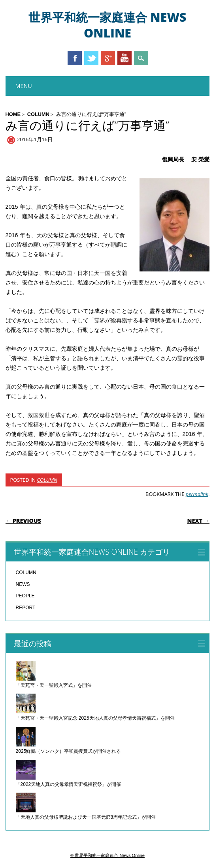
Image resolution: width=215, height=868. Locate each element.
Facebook (75, 58)
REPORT (26, 608)
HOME (13, 114)
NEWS (23, 584)
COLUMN (38, 114)
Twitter (91, 58)
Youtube (124, 58)
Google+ (108, 58)
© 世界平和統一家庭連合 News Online (107, 855)
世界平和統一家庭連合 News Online (107, 25)
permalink (197, 494)
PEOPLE (25, 596)
